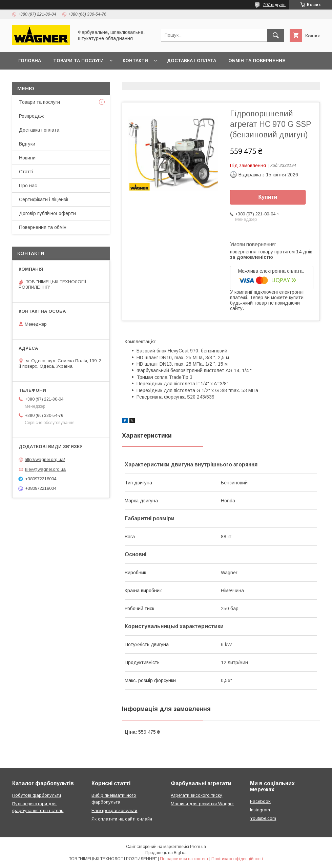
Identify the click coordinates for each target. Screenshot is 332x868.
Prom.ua (198, 847)
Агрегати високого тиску (196, 795)
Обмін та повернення (257, 61)
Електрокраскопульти (114, 811)
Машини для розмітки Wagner (202, 804)
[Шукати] (276, 35)
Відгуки (27, 144)
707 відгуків (274, 5)
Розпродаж (31, 116)
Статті (26, 172)
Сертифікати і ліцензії (44, 199)
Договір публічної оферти (54, 78)
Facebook (260, 801)
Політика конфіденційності (237, 859)
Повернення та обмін (43, 227)
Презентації (117, 78)
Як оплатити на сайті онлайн (122, 819)
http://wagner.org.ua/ (45, 459)
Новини (27, 158)
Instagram (260, 810)
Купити (268, 197)
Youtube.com (263, 818)
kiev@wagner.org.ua (45, 469)
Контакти (135, 61)
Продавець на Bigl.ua (166, 853)
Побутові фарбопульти (37, 795)
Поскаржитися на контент (184, 859)
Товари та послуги (78, 61)
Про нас (28, 186)
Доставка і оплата (192, 61)
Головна (30, 61)
